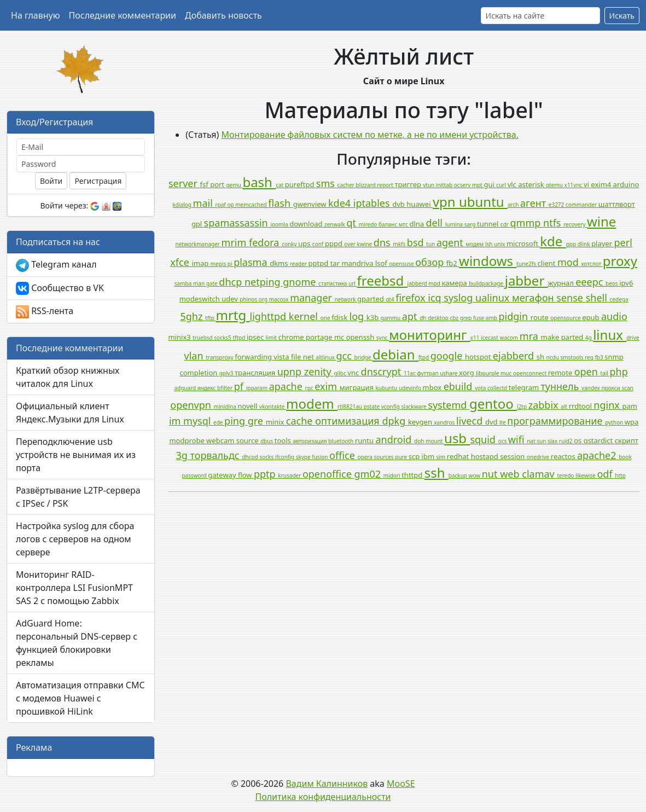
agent (451, 242)
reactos (564, 456)
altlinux (326, 357)
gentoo (493, 404)
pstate (373, 407)
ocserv (463, 185)
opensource (566, 318)
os (578, 440)
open (587, 372)
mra (530, 336)
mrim (235, 242)
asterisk (532, 184)
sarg (471, 224)
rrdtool (581, 406)
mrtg (233, 315)
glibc (341, 373)
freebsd (382, 280)
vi (587, 184)
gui (490, 184)
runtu (365, 440)
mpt (478, 185)
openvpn (192, 405)
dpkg (395, 421)
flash (280, 203)
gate (213, 283)
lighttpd (269, 316)
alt (564, 407)
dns (383, 242)
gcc (345, 356)
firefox (412, 298)
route (540, 317)
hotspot (479, 357)
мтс (404, 224)
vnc (354, 373)
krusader (290, 475)
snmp (614, 357)
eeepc (590, 282)
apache (287, 386)
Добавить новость (223, 15)
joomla (280, 224)
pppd (334, 243)
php (619, 372)
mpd (435, 283)
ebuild (459, 386)
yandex (591, 388)
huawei (420, 204)
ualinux (494, 298)
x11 (476, 338)
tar (336, 263)
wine (601, 221)
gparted (371, 299)
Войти (51, 181)
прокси (611, 388)
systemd (449, 405)
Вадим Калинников (327, 784)
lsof (382, 263)
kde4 (341, 203)
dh (424, 318)
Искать (622, 16)
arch (514, 205)
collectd (498, 388)
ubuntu (483, 202)
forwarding (254, 357)
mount (435, 441)
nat (532, 441)
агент (534, 203)
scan (627, 388)
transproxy (220, 357)
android (395, 439)
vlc (513, 184)
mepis (219, 264)
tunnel (489, 224)
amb (492, 318)
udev (231, 299)
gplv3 (227, 373)
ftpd (424, 357)
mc (340, 337)
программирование (556, 421)
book (625, 457)
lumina (455, 224)
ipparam (258, 388)
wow (475, 475)
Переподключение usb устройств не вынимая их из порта (76, 455)
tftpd (240, 338)
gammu (391, 318)
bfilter (226, 388)
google (448, 356)
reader (299, 264)
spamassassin (237, 223)
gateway (223, 475)
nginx (608, 405)
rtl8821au (351, 407)
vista (282, 357)
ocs (503, 441)
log (358, 316)
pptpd (319, 263)
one (326, 318)
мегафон (534, 298)
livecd (471, 421)
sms (327, 183)
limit (272, 338)
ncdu (554, 357)
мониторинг (430, 335)
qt (352, 223)
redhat (459, 456)
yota (481, 388)
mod (569, 262)
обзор (431, 262)
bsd (417, 242)
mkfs (400, 244)
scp (415, 456)
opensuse (402, 264)
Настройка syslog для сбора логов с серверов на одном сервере (75, 539)
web (511, 474)
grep (467, 318)
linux (610, 335)
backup (459, 475)
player (603, 243)
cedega (619, 299)
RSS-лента (45, 312)
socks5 (223, 338)
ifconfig (286, 457)
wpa (632, 422)
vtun (429, 185)
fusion (321, 457)
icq (436, 298)
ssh (437, 472)
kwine (365, 244)
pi (231, 264)
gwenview (311, 204)
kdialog (183, 205)
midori (392, 475)
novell (248, 406)
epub (592, 317)
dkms (280, 263)
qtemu (555, 185)
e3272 (557, 205)
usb (457, 438)
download (307, 224)
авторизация (310, 441)
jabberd (418, 283)
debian (395, 354)
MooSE (401, 784)
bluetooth (342, 441)
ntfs (553, 223)
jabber (526, 280)
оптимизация (348, 421)
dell (436, 223)
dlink (584, 244)
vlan (195, 356)
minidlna (226, 407)
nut (491, 474)
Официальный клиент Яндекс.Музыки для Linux (70, 413)
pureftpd (301, 184)
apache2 (598, 455)
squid (484, 439)
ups (305, 243)
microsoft (523, 243)
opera (365, 457)
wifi (517, 439)
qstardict (599, 440)
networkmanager (198, 244)
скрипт (627, 440)
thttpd (413, 475)
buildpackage (487, 283)
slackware (415, 407)
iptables (373, 203)
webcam (221, 440)
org (264, 299)
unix (500, 244)
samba (184, 283)
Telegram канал (56, 265)
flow (246, 475)
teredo (566, 475)
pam (629, 406)
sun (542, 441)
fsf (205, 184)
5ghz (193, 316)
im (176, 421)
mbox (433, 387)
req (590, 357)
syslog (459, 298)
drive (633, 338)
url (353, 283)
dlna (417, 224)
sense (571, 298)
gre (257, 421)
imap (201, 263)
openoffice (328, 474)
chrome (292, 337)
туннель (561, 386)
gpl (198, 224)
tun (431, 244)
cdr (505, 224)
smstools (572, 357)
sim (441, 457)
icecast (490, 338)
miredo (369, 224)
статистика (333, 283)
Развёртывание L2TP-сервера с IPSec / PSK (78, 497)
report (386, 185)
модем (476, 244)
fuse (479, 318)
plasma (252, 262)
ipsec (256, 337)
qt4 (391, 299)
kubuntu (387, 388)
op (231, 205)
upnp (291, 372)
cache (301, 421)
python (615, 422)
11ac (410, 373)
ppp (572, 244)
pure (402, 457)
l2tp (523, 407)
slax (553, 441)
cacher (347, 185)
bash (259, 182)
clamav (539, 474)
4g (589, 338)
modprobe (188, 440)
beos (612, 283)
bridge (363, 357)
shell (598, 298)
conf (319, 244)
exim (327, 386)
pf (240, 386)
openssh (361, 337)
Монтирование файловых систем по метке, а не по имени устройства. (370, 135)
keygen (421, 422)
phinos (249, 299)
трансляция (256, 373)
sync (383, 338)
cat (280, 185)
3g (183, 455)
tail (605, 373)
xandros (445, 422)
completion (199, 373)
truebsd (203, 338)
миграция (358, 387)
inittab (445, 185)
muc (507, 373)
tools (284, 440)
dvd (492, 422)
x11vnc (574, 185)
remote (561, 373)
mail (204, 203)
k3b (374, 317)
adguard (185, 388)
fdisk (340, 317)
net (309, 357)
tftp (210, 318)
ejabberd (515, 356)
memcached (252, 205)
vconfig (391, 407)
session (513, 456)
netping (264, 282)
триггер (409, 184)
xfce (181, 262)
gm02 (369, 474)
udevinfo (411, 388)
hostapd (485, 456)
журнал (562, 283)
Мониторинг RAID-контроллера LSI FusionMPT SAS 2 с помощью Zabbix (74, 588)
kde (553, 241)
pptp (266, 474)
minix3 (180, 337)
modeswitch (201, 299)
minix (276, 422)
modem (312, 404)
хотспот (592, 264)
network (346, 299)
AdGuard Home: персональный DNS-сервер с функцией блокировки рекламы (77, 643)
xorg (467, 373)
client (548, 263)
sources (384, 457)
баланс (389, 224)
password (195, 475)
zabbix (545, 405)
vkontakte (273, 407)
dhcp (232, 282)
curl (502, 185)
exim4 (602, 184)
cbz (455, 318)
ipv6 (626, 283)
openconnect (531, 373)
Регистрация (98, 181)
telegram (525, 387)
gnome (301, 282)
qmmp (527, 223)
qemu (234, 185)
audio (614, 316)
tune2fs (527, 264)
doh (420, 441)
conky (290, 244)
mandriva (358, 263)
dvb (399, 204)
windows (488, 261)
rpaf (221, 205)
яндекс (207, 388)
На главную (36, 15)
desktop (439, 318)
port (218, 184)
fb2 (453, 263)
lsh (490, 244)
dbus (267, 441)
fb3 (600, 357)
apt (411, 316)
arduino (626, 184)
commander (582, 205)
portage (320, 337)
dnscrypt (382, 372)
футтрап (428, 373)
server (184, 183)
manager (312, 298)
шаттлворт (617, 204)
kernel (305, 316)
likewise (586, 475)
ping (236, 421)
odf (606, 474)
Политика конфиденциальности (323, 797)
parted (573, 337)
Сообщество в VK (60, 289)
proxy (620, 261)
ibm (429, 456)
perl (623, 242)
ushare (449, 373)
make (551, 337)
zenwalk (336, 224)
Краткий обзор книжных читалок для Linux (68, 377)
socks (267, 457)
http (620, 475)
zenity (319, 372)
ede (219, 422)
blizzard (366, 185)
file (297, 357)
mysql (198, 421)
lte (503, 422)
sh (542, 357)
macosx (280, 299)
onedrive (539, 457)
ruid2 (566, 441)
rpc (310, 388)
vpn (446, 202)
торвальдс (216, 455)
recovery (575, 224)
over (350, 244)
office (343, 455)
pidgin (514, 316)
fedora (265, 242)
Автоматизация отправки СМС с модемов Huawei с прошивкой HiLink (80, 698)
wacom (510, 338)
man (200, 283)
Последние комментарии (123, 15)
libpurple (488, 373)
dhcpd (251, 457)
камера (456, 283)
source (248, 440)
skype (304, 457)
